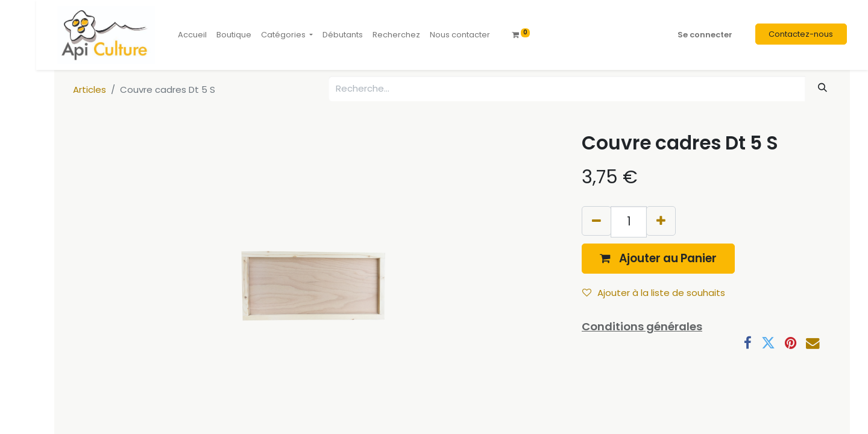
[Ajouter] (661, 221)
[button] (658, 258)
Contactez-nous (801, 34)
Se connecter (705, 35)
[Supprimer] (596, 221)
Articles (90, 90)
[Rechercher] (823, 88)
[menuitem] (192, 35)
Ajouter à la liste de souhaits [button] (654, 293)
